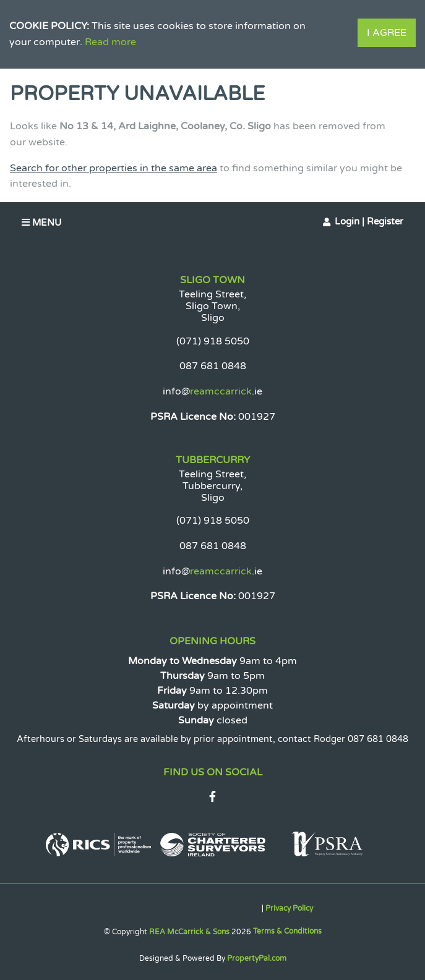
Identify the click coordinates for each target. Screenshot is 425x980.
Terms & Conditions (287, 931)
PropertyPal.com (257, 958)
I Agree (387, 33)
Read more (110, 42)
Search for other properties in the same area (114, 168)
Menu (41, 223)
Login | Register (369, 221)
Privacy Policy (289, 908)
